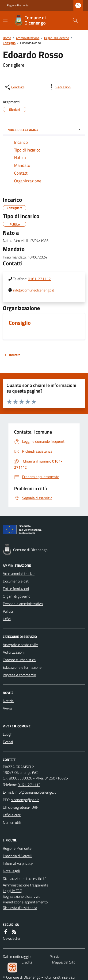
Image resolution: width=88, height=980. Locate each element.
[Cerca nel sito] (73, 20)
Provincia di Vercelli (18, 856)
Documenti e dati (16, 581)
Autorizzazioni (14, 652)
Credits (27, 962)
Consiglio (9, 43)
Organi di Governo (57, 38)
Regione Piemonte (18, 5)
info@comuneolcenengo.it (34, 290)
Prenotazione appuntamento (25, 902)
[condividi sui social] (14, 87)
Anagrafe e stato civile (20, 645)
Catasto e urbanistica (19, 660)
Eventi (8, 742)
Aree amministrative (19, 574)
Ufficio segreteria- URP (21, 807)
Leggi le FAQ (13, 891)
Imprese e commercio (19, 675)
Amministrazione (28, 38)
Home (7, 38)
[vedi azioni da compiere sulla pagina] (60, 87)
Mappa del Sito (64, 962)
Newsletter (12, 938)
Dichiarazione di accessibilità (25, 878)
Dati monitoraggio (17, 956)
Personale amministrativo (23, 604)
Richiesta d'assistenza (20, 908)
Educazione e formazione (22, 667)
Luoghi (8, 734)
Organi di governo (17, 596)
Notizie (8, 701)
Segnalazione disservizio (22, 896)
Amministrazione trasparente (26, 885)
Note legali (11, 871)
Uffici (7, 619)
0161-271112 (39, 279)
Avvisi (7, 708)
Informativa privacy (18, 863)
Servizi (55, 956)
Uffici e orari (12, 815)
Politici (8, 611)
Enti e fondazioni (16, 589)
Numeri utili (12, 822)
